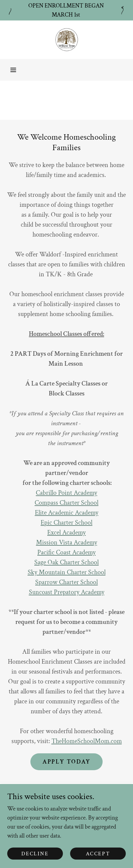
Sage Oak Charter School (66, 562)
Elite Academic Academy (67, 513)
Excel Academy (66, 533)
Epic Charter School (66, 523)
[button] (13, 70)
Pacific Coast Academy (66, 552)
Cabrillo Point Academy (66, 493)
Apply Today (66, 762)
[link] (66, 40)
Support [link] (66, 815)
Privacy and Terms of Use (66, 799)
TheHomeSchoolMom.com (87, 741)
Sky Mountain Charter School (67, 572)
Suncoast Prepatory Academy (67, 592)
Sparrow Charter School (66, 582)
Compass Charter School (66, 503)
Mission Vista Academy (67, 542)
